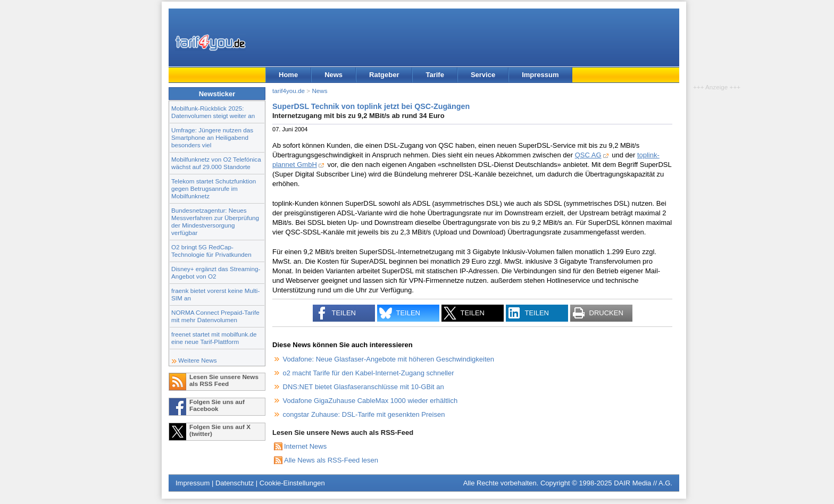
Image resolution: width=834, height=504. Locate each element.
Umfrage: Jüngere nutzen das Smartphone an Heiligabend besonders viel (212, 137)
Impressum (540, 75)
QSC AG (588, 155)
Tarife (435, 75)
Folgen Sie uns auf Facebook (217, 405)
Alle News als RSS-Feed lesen (331, 460)
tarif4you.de (289, 91)
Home (288, 75)
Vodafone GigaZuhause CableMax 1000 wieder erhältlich (370, 401)
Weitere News (198, 360)
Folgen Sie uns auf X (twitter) (220, 430)
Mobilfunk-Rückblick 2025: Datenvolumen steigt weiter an (213, 112)
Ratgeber (384, 75)
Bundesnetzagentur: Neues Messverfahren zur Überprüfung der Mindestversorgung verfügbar (215, 221)
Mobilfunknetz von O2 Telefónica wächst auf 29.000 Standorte (216, 163)
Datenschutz (235, 483)
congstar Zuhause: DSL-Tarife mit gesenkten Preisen (364, 414)
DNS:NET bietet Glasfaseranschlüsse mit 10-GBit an (364, 387)
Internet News (305, 446)
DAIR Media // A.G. (643, 483)
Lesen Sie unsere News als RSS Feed (224, 380)
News (333, 75)
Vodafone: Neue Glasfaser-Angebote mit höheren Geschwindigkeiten (389, 359)
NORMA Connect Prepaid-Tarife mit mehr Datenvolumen (215, 316)
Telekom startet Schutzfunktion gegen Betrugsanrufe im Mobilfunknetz (214, 188)
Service (483, 75)
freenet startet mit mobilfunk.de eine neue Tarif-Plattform (214, 338)
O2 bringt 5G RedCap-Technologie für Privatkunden (211, 251)
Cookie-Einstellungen (292, 483)
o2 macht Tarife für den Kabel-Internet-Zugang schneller (369, 373)
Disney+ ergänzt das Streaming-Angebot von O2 (216, 272)
